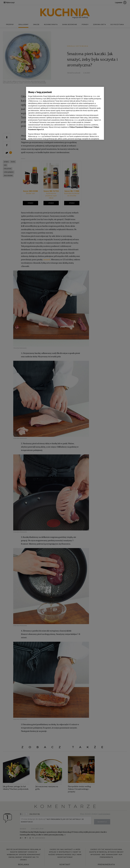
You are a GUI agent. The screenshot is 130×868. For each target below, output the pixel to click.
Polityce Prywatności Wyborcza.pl (81, 127)
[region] (65, 113)
